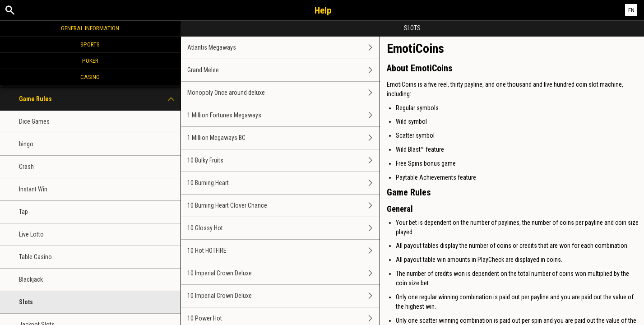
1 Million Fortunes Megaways (283, 115)
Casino (90, 77)
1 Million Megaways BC (283, 138)
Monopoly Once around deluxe (283, 93)
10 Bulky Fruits (283, 160)
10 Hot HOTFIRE (283, 251)
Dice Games (34, 121)
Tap (23, 212)
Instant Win (33, 189)
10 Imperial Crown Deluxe (283, 273)
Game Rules (100, 99)
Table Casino (35, 257)
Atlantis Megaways (283, 48)
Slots (26, 302)
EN (631, 10)
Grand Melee (283, 70)
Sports (90, 44)
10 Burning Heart (283, 183)
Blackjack (31, 279)
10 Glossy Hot (283, 228)
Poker (90, 60)
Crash (26, 167)
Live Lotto (31, 234)
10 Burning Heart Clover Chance (283, 206)
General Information (90, 28)
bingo (26, 144)
